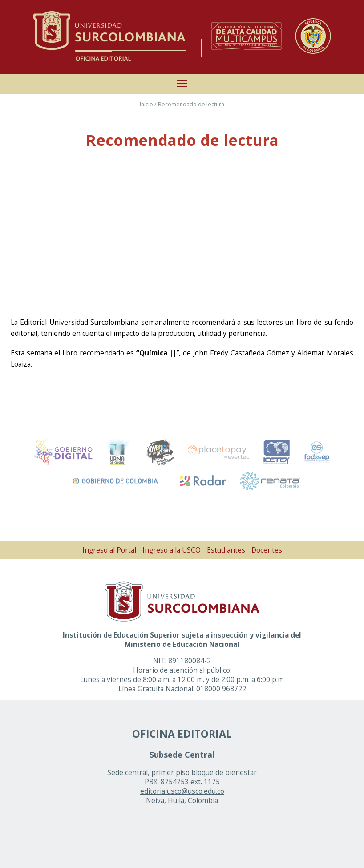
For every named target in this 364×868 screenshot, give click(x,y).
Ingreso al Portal (109, 550)
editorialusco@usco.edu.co (182, 791)
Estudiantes (226, 550)
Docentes (267, 550)
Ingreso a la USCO (172, 550)
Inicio (146, 104)
